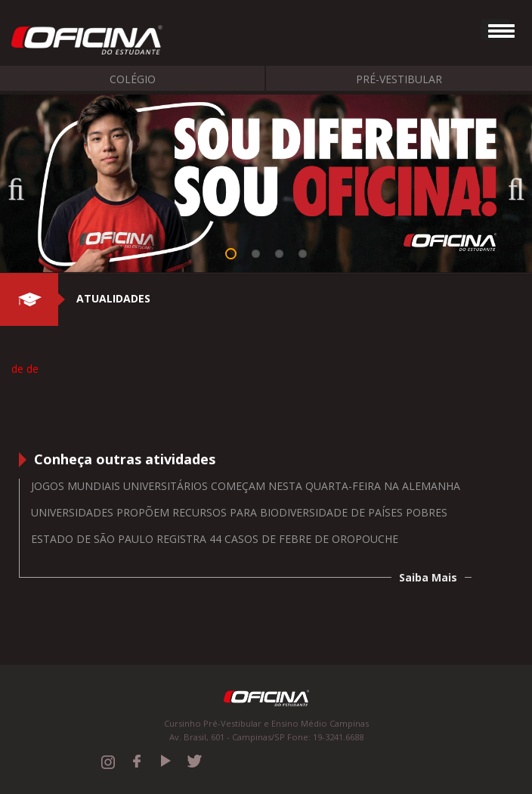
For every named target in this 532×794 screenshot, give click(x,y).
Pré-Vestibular (399, 79)
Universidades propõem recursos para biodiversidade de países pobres (239, 512)
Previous (23, 185)
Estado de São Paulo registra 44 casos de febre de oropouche (215, 539)
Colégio (133, 79)
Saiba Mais (428, 577)
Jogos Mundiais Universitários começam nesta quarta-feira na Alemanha (246, 486)
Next (509, 185)
